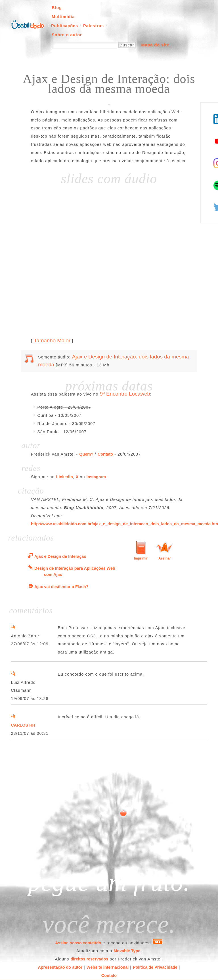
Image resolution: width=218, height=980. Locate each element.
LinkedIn (65, 477)
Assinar (165, 558)
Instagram (96, 477)
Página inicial (28, 24)
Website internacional (108, 967)
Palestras (94, 26)
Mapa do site (155, 45)
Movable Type (127, 951)
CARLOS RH (23, 725)
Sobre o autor (67, 35)
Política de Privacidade (155, 967)
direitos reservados (90, 959)
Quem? (86, 454)
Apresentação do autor (60, 967)
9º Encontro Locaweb (125, 394)
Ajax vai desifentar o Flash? (61, 587)
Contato (105, 454)
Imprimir (141, 558)
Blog (57, 8)
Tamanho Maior (52, 340)
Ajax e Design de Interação (60, 556)
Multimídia (63, 17)
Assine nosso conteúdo (78, 943)
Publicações (65, 26)
